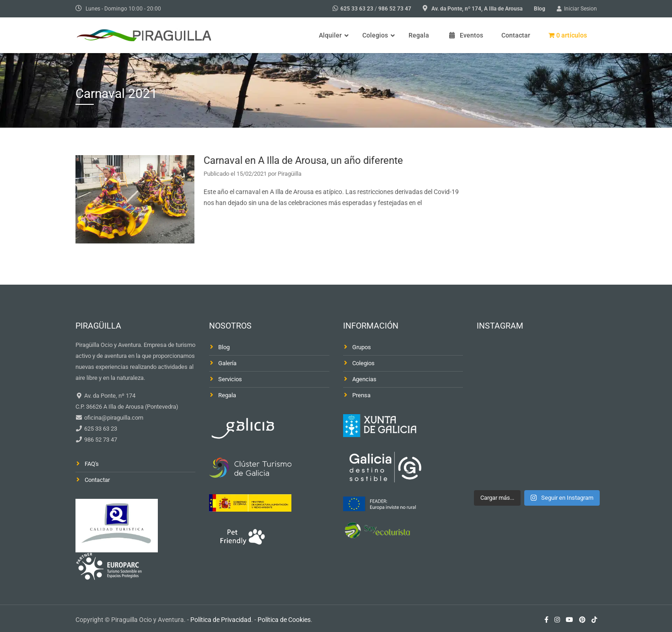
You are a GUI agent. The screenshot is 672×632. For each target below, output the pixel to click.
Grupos (362, 347)
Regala (227, 395)
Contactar (97, 480)
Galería (227, 363)
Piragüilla (290, 174)
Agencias (364, 379)
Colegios (363, 363)
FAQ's (92, 464)
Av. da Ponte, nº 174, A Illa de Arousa (477, 9)
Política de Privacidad (221, 620)
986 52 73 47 (395, 9)
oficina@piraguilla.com (113, 418)
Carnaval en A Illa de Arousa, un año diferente (303, 160)
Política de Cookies (284, 620)
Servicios (230, 379)
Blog (540, 9)
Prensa (361, 395)
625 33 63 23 (357, 9)
